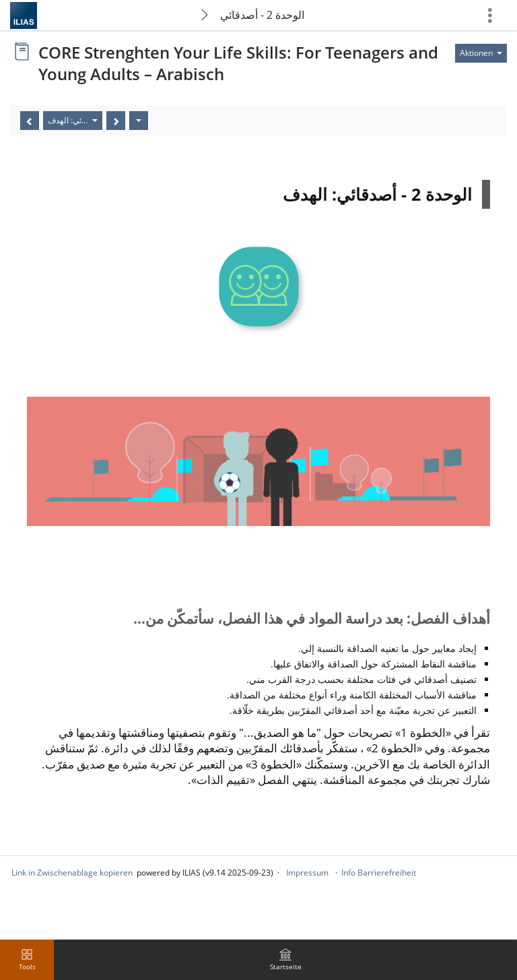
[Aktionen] (139, 121)
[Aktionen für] (481, 53)
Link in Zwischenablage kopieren (72, 873)
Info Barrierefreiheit (379, 873)
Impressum (307, 873)
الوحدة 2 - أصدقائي (262, 15)
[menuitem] (285, 960)
